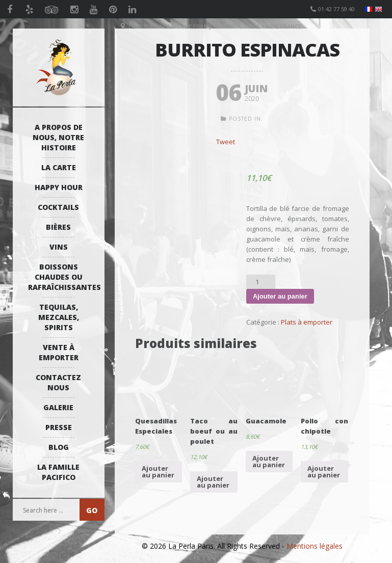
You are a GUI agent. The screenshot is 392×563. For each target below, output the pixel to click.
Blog (59, 447)
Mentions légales (315, 546)
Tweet (226, 142)
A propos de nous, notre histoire (58, 137)
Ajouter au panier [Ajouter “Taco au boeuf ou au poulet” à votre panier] (213, 482)
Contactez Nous (58, 382)
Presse (59, 427)
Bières (58, 227)
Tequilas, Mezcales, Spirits (59, 317)
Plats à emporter (307, 322)
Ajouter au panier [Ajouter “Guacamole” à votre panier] (269, 461)
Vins (59, 247)
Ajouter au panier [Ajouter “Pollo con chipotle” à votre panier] (324, 472)
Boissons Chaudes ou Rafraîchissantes (61, 277)
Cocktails (58, 207)
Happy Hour (59, 187)
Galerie (58, 407)
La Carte (59, 167)
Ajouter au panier (280, 296)
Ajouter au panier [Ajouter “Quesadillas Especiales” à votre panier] (158, 472)
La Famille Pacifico (58, 472)
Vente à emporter (59, 352)
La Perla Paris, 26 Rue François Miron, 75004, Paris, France (215, 26)
